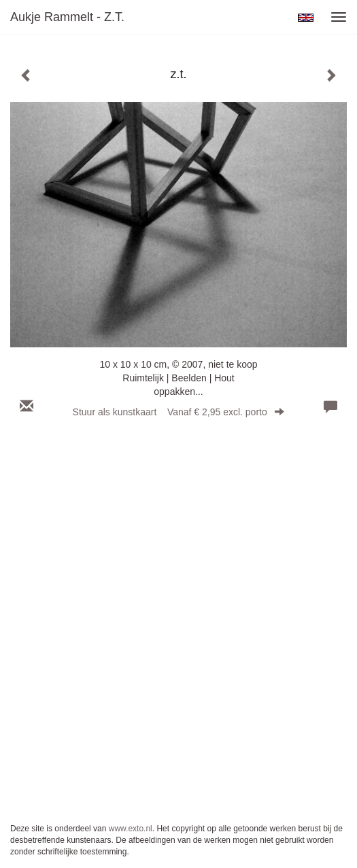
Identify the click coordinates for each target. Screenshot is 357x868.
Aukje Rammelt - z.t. (67, 17)
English (306, 18)
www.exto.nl (131, 829)
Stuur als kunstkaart (179, 412)
